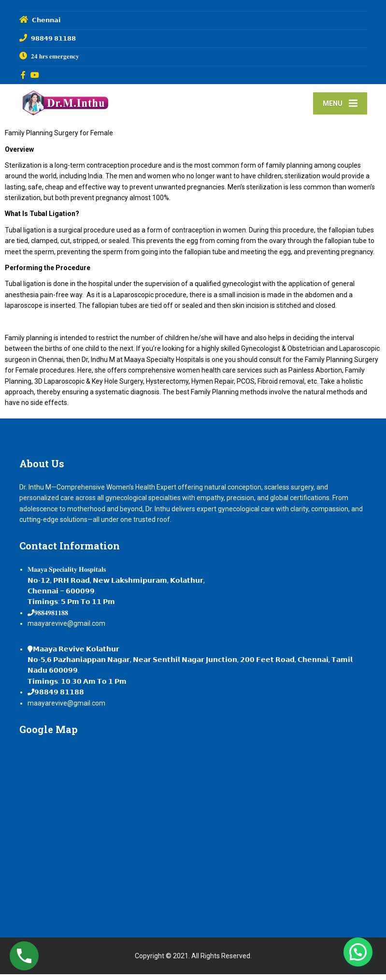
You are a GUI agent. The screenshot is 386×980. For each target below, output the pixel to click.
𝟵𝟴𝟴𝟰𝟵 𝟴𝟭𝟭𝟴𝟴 (59, 698)
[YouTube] (35, 75)
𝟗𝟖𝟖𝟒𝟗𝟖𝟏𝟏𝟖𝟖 (51, 619)
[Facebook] (23, 75)
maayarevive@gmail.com (66, 629)
